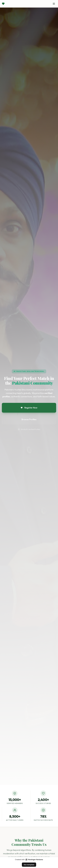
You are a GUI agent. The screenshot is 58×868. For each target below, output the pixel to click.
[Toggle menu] (54, 4)
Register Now (29, 408)
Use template (29, 865)
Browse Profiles (29, 419)
